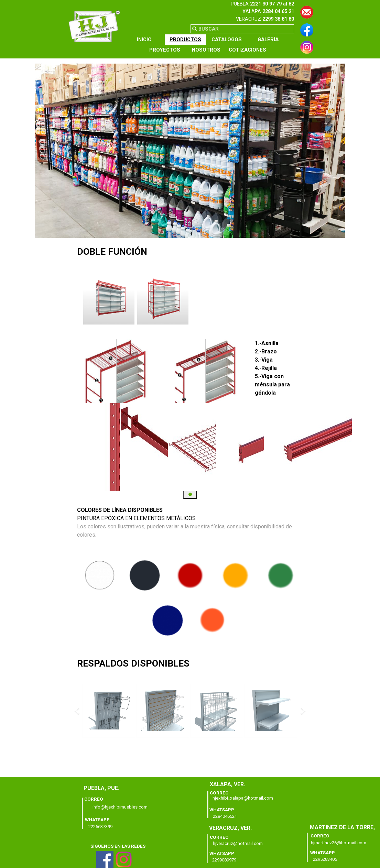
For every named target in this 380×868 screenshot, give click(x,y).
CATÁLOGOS (227, 40)
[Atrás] (78, 299)
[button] (307, 9)
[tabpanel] (251, 11)
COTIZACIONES (247, 50)
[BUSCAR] (242, 29)
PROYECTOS (165, 50)
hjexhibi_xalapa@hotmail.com (243, 798)
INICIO (144, 40)
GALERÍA (268, 40)
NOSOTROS (206, 50)
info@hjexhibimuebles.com (120, 807)
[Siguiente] (302, 299)
